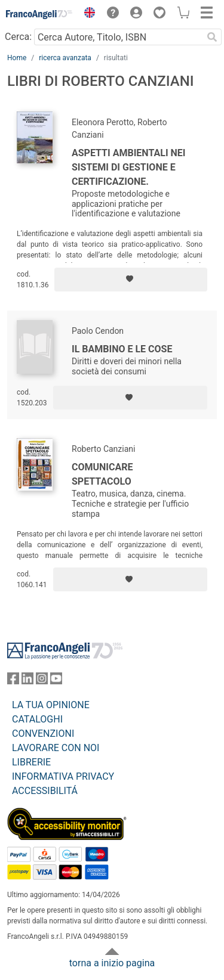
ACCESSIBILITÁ (45, 791)
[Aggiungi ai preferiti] (131, 280)
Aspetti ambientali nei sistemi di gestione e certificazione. (129, 167)
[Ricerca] (212, 37)
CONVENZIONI (43, 734)
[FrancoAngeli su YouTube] (56, 681)
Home (17, 58)
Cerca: (18, 37)
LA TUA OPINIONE (51, 705)
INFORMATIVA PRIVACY (63, 776)
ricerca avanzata (65, 58)
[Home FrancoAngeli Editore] (39, 14)
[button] (87, 14)
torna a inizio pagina (112, 963)
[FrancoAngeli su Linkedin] (27, 681)
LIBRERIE (31, 762)
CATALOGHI (37, 719)
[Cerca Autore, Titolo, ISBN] (118, 37)
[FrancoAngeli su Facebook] (13, 681)
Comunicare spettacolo (102, 474)
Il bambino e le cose (122, 349)
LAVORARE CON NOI (56, 748)
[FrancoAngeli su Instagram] (42, 681)
